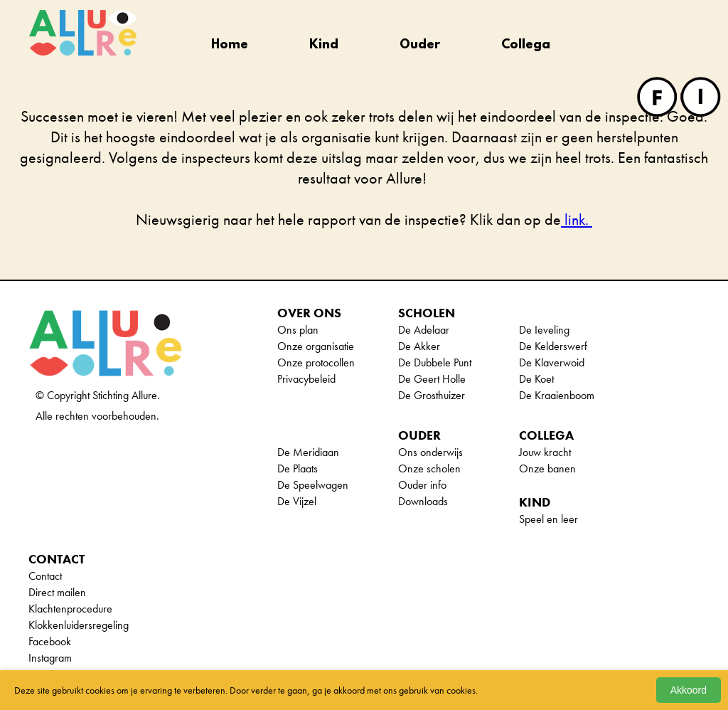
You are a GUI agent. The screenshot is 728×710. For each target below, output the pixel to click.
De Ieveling (544, 330)
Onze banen (547, 468)
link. (577, 219)
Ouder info (422, 485)
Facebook (50, 641)
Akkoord (689, 690)
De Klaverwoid (552, 362)
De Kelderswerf (553, 346)
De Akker (419, 346)
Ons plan (298, 330)
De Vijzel (297, 501)
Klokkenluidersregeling (79, 625)
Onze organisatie (316, 346)
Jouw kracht (545, 452)
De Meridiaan (308, 452)
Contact (45, 576)
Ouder (420, 46)
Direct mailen (57, 592)
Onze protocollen (316, 362)
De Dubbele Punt (435, 362)
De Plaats (298, 468)
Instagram (50, 658)
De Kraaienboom (557, 395)
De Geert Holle (432, 379)
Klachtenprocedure (70, 609)
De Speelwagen (313, 485)
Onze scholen (429, 468)
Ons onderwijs (430, 452)
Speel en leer (548, 519)
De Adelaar (424, 330)
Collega (526, 46)
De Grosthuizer (432, 395)
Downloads (423, 501)
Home (230, 46)
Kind (324, 46)
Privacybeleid (306, 379)
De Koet (536, 379)
